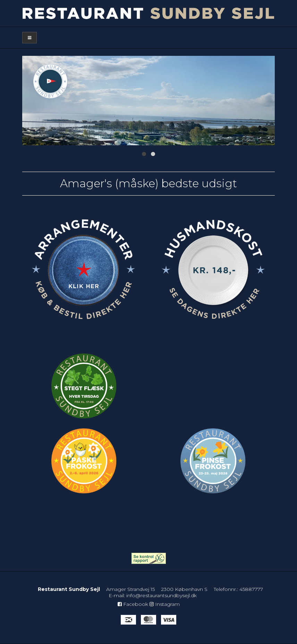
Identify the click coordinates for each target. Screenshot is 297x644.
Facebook (133, 604)
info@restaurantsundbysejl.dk (162, 595)
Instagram (165, 604)
